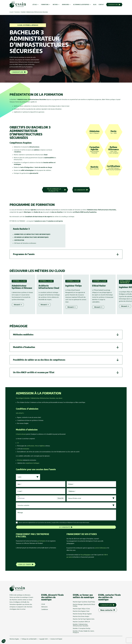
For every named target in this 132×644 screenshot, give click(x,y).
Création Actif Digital (56, 639)
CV (18, 496)
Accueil (11, 12)
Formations (17, 12)
